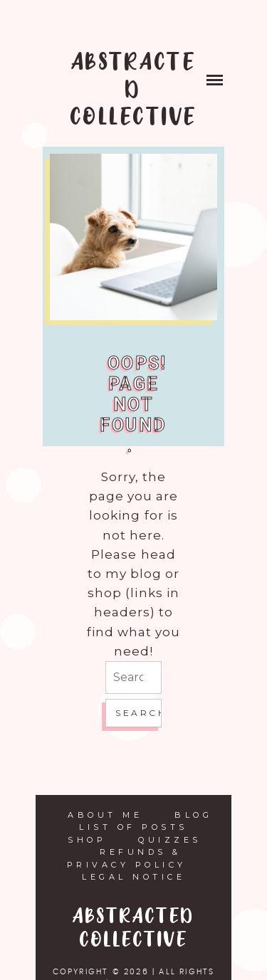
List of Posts (133, 827)
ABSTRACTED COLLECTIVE (134, 90)
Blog (193, 815)
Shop (87, 840)
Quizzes (170, 840)
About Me (105, 815)
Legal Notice (133, 877)
